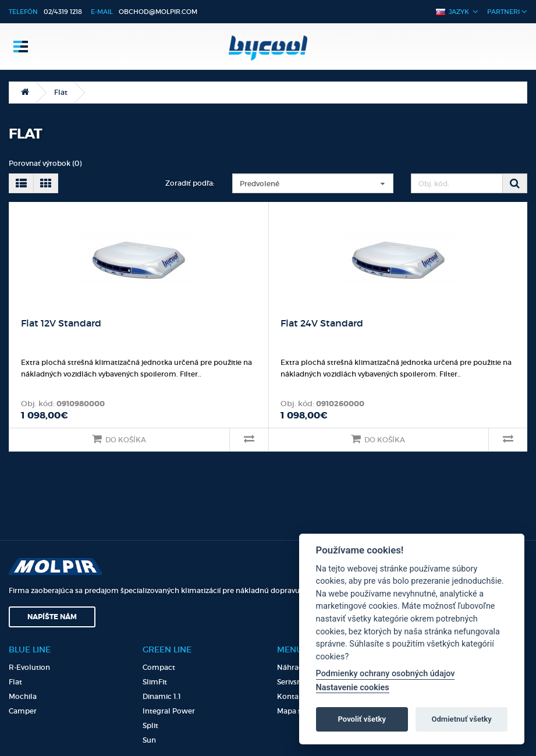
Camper (23, 711)
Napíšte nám (52, 617)
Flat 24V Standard (322, 323)
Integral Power (169, 711)
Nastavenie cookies (353, 688)
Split (150, 725)
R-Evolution (29, 667)
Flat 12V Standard (61, 323)
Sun (149, 740)
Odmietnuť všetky (461, 719)
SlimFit (155, 682)
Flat (61, 92)
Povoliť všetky (362, 719)
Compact (159, 667)
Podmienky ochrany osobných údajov (386, 674)
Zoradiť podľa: (190, 183)
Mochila (23, 696)
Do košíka (119, 439)
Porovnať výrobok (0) (45, 163)
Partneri (507, 11)
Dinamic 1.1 (162, 696)
